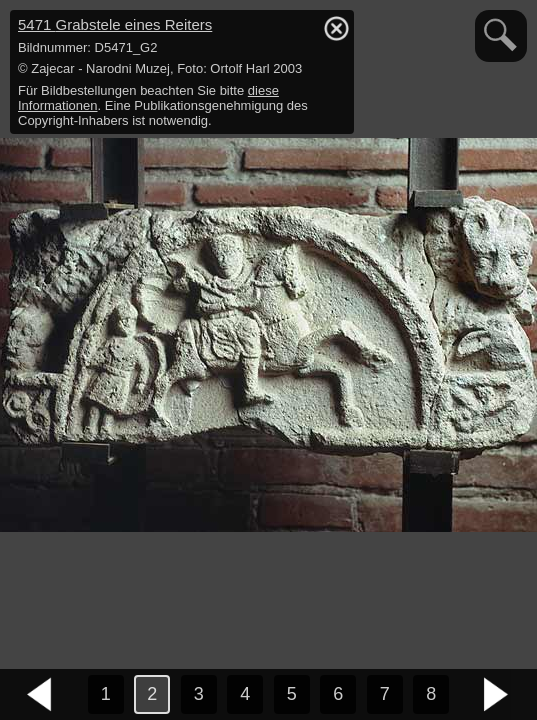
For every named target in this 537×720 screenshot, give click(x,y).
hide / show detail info (336, 28)
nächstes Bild (497, 695)
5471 (115, 24)
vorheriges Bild (40, 695)
